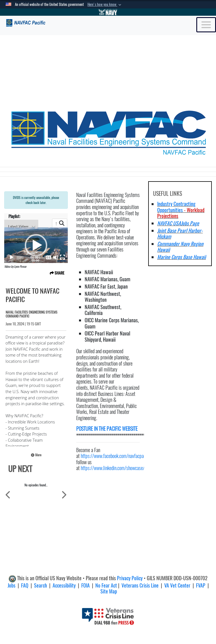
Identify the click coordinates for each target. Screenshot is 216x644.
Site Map (109, 591)
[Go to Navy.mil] (108, 12)
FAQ (25, 585)
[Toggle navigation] (206, 25)
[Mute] (56, 257)
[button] (105, 4)
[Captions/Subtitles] (49, 257)
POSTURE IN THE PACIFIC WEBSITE (107, 429)
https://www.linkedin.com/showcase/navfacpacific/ (125, 468)
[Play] (12, 257)
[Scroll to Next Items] (64, 494)
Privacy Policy (130, 578)
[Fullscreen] (62, 257)
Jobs (12, 585)
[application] (36, 245)
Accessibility (64, 585)
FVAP (201, 585)
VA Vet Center (177, 585)
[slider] (20, 257)
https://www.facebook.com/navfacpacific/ (117, 456)
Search (40, 585)
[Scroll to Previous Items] (8, 494)
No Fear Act (106, 585)
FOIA (85, 585)
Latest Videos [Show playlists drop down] (22, 227)
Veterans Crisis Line (140, 585)
